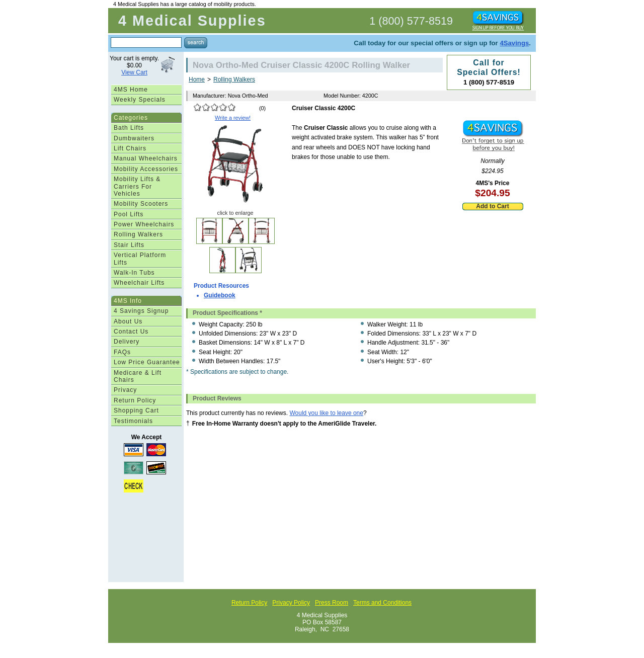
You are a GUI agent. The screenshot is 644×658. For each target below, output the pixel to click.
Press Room (332, 603)
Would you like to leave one (326, 413)
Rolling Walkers (138, 234)
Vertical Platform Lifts (140, 259)
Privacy (125, 390)
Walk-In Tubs (134, 273)
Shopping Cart (136, 410)
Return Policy (135, 400)
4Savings (514, 43)
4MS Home (131, 90)
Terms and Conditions (382, 603)
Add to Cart (492, 206)
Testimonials (133, 421)
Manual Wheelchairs (146, 158)
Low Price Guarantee (147, 362)
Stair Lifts (129, 245)
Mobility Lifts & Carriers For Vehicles (137, 186)
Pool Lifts (129, 214)
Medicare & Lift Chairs (138, 376)
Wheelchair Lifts (139, 283)
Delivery (127, 342)
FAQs (122, 352)
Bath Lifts (129, 128)
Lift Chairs (130, 148)
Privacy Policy (291, 603)
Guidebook (220, 295)
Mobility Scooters (141, 204)
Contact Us (131, 332)
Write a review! (233, 118)
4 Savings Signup (141, 311)
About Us (128, 321)
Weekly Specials (140, 100)
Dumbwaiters (134, 138)
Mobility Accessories (146, 169)
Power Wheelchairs (144, 224)
